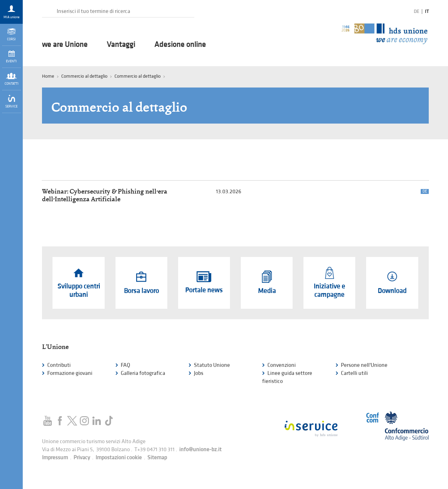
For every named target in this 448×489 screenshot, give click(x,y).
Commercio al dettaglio (138, 76)
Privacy (82, 458)
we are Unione (65, 45)
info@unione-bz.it (200, 450)
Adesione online (180, 45)
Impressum (55, 458)
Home (48, 76)
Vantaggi (121, 45)
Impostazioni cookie (119, 458)
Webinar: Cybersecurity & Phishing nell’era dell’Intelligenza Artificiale (105, 195)
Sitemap (157, 458)
